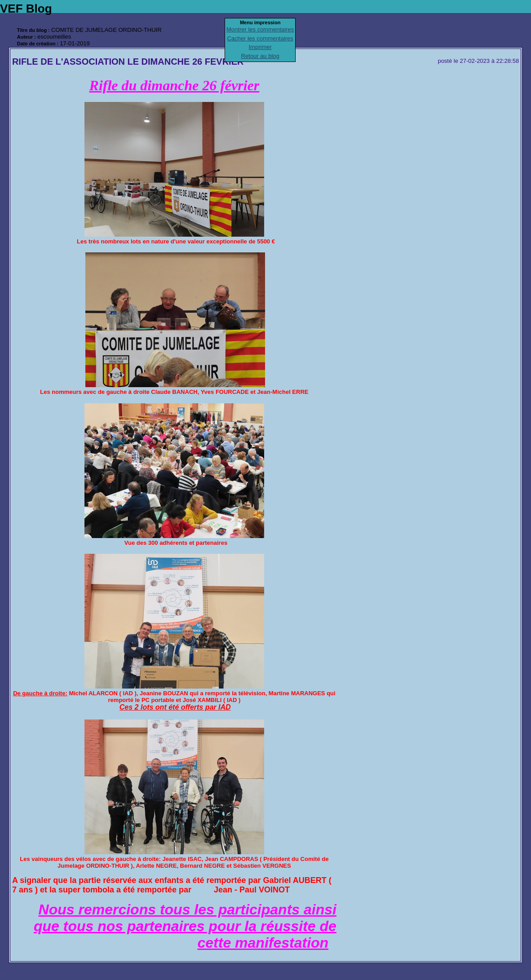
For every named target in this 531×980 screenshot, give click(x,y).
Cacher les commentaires (260, 38)
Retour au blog (260, 56)
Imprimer (260, 47)
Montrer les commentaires (260, 29)
